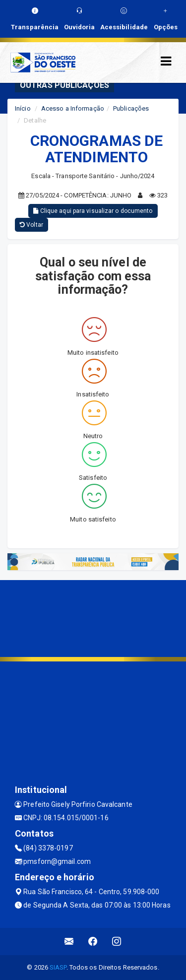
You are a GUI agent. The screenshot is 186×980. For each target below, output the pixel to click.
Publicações (131, 108)
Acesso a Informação (73, 108)
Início (23, 108)
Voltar (31, 225)
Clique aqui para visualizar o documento (93, 211)
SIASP (58, 967)
